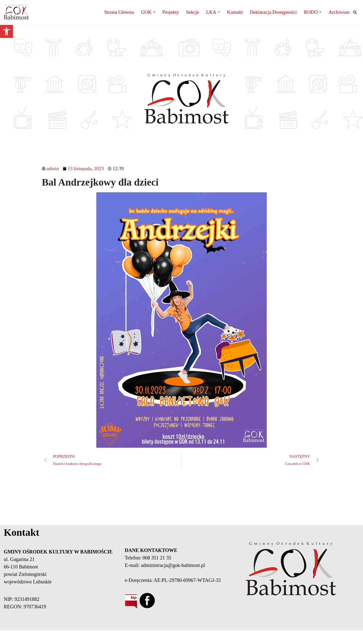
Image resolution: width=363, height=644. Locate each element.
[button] (6, 31)
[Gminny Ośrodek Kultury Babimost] (16, 12)
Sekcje (191, 12)
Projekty (169, 12)
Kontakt (234, 12)
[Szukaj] (355, 12)
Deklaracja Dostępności (272, 12)
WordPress (116, 637)
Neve (72, 637)
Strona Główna (117, 12)
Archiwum (339, 12)
